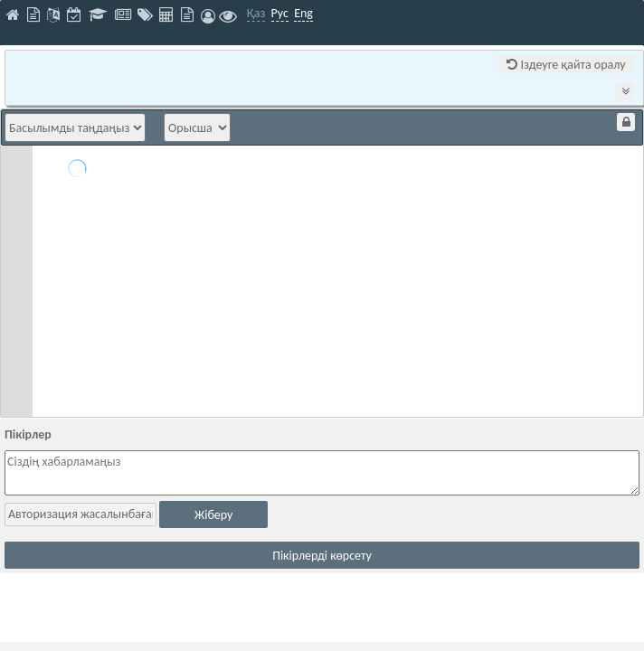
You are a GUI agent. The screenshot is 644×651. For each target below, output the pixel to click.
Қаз (256, 13)
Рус (280, 13)
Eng (303, 13)
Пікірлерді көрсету (322, 556)
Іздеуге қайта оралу (566, 65)
